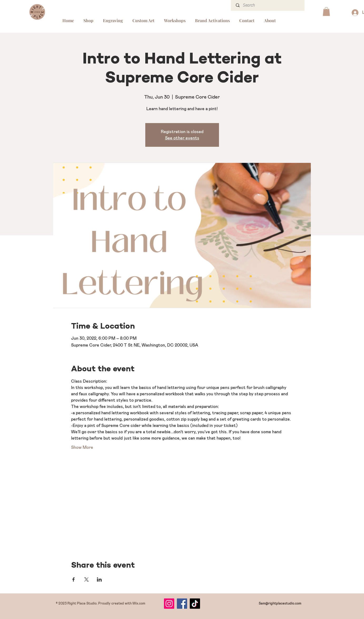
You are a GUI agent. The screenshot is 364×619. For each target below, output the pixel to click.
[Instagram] (169, 604)
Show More (82, 447)
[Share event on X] (86, 579)
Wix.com (139, 604)
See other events (182, 138)
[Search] (268, 5)
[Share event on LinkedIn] (99, 579)
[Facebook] (182, 604)
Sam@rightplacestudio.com (280, 604)
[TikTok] (195, 604)
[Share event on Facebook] (74, 579)
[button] (326, 11)
